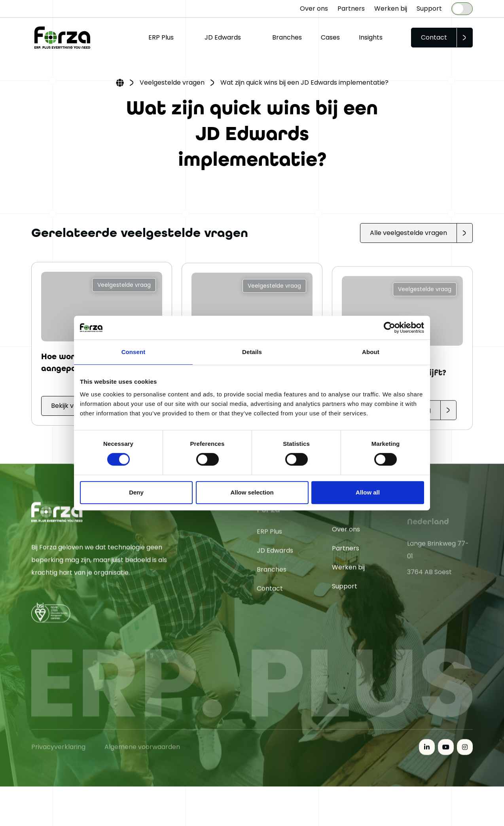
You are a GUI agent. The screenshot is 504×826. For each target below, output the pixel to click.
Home (120, 83)
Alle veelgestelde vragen (408, 233)
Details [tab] (252, 352)
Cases (330, 37)
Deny (136, 492)
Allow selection (252, 492)
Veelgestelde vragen (172, 82)
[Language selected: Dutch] (462, 9)
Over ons (314, 9)
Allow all (368, 492)
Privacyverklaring (58, 785)
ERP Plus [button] (161, 37)
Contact (434, 37)
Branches (287, 37)
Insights (371, 37)
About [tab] (371, 352)
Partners (351, 9)
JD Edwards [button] (223, 37)
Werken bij (391, 9)
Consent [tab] (134, 352)
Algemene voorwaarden (142, 785)
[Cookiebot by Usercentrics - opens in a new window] (389, 328)
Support (429, 9)
